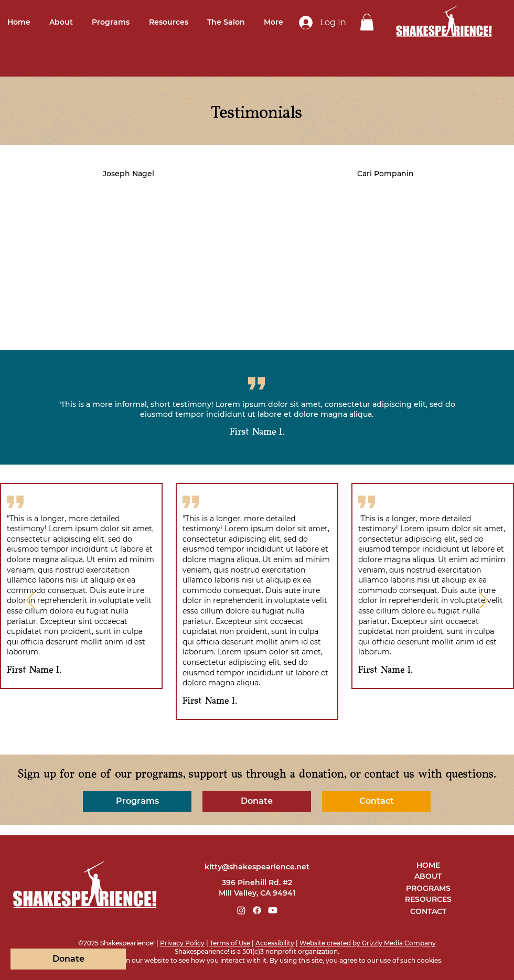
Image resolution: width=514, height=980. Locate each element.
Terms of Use (230, 943)
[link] (367, 22)
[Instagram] (241, 910)
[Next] (484, 601)
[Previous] (30, 601)
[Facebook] (257, 910)
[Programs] (137, 802)
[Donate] (257, 802)
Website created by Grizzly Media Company (368, 943)
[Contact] (376, 802)
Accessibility (275, 943)
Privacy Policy (182, 943)
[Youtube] (273, 910)
